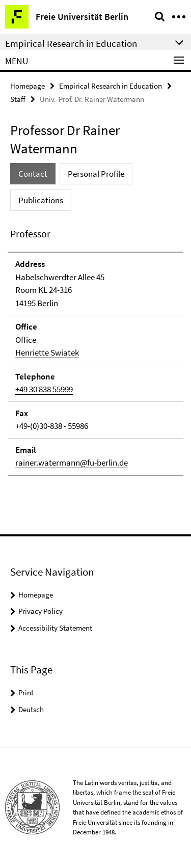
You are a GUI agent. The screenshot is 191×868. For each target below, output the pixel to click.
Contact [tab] (33, 174)
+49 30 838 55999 (44, 389)
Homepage (28, 86)
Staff (18, 99)
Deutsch (31, 709)
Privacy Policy (40, 611)
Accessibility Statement (55, 628)
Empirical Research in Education (111, 86)
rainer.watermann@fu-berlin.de (72, 463)
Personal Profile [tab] (96, 174)
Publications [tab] (41, 200)
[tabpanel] (95, 351)
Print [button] (26, 693)
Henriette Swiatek (47, 352)
